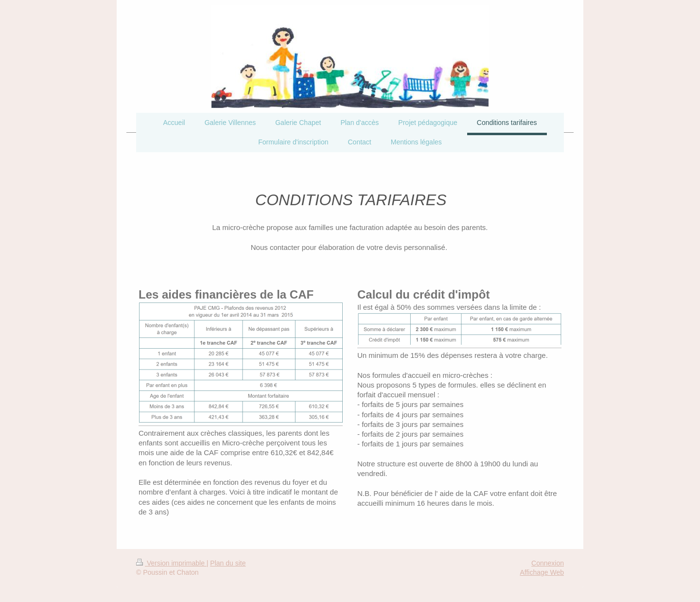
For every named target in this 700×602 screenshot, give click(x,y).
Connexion (548, 563)
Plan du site (228, 563)
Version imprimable (171, 563)
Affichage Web (542, 572)
